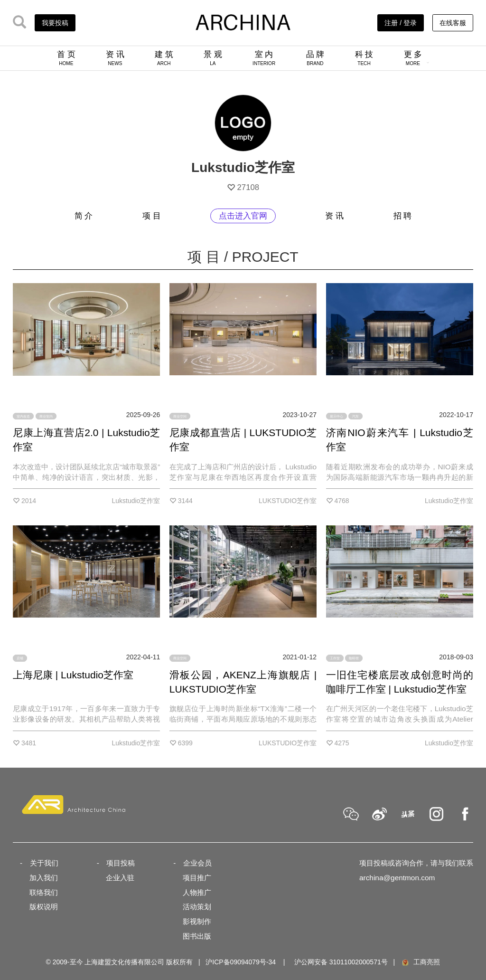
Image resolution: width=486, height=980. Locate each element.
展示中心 (336, 416)
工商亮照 (421, 962)
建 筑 (164, 58)
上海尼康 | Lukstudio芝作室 (73, 675)
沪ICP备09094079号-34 (241, 962)
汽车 (355, 416)
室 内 (264, 58)
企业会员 (197, 863)
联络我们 (44, 892)
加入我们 (44, 878)
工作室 (335, 658)
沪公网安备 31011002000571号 (341, 962)
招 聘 (403, 216)
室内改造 (23, 416)
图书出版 (197, 936)
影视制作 (197, 921)
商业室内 (46, 416)
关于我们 (44, 863)
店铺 (20, 658)
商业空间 (180, 416)
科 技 (364, 58)
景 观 (213, 58)
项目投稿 (121, 863)
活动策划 (197, 907)
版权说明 (44, 907)
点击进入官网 (243, 216)
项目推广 (197, 878)
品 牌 (315, 58)
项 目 (152, 216)
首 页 (66, 58)
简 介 (84, 216)
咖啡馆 (354, 658)
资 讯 (115, 58)
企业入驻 (120, 878)
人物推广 (197, 892)
